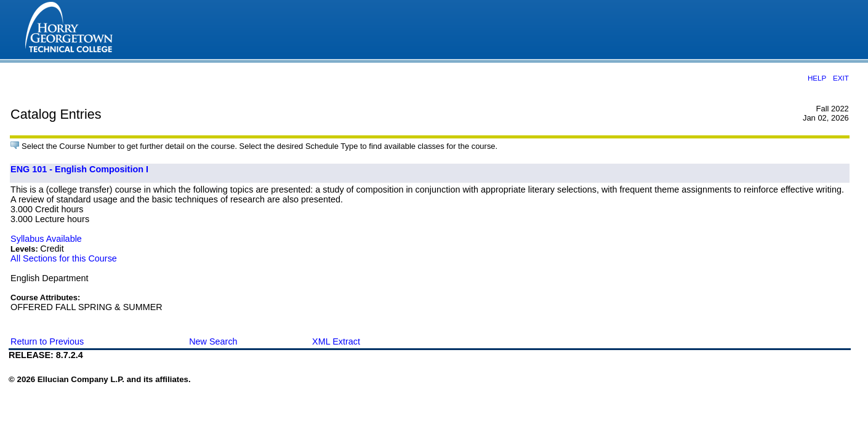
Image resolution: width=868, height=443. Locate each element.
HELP (817, 78)
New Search (213, 341)
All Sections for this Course (64, 258)
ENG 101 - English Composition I (79, 169)
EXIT (841, 78)
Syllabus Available (46, 239)
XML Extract (336, 341)
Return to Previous (47, 341)
